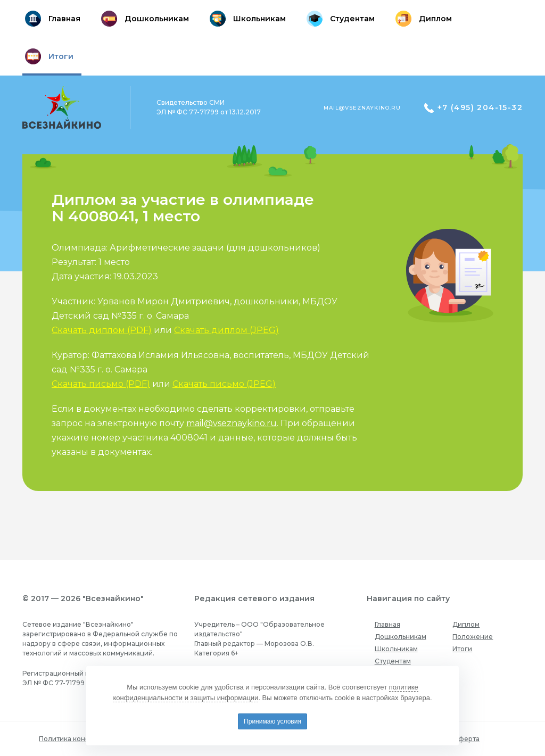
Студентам (393, 661)
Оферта (466, 739)
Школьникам (396, 649)
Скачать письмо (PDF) (101, 384)
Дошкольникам (401, 637)
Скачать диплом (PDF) (102, 330)
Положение (473, 637)
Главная (387, 624)
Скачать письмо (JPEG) (224, 384)
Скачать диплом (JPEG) (226, 330)
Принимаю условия (272, 721)
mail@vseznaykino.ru (362, 108)
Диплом (466, 624)
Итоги (462, 649)
